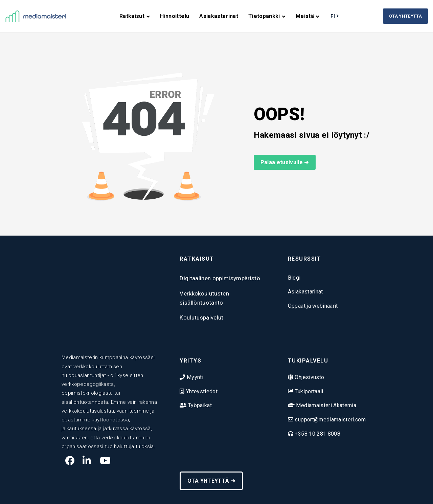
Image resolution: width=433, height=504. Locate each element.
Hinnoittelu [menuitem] (175, 16)
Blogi (294, 278)
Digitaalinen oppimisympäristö (220, 278)
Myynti (194, 368)
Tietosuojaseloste (245, 492)
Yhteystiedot (201, 382)
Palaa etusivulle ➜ (285, 162)
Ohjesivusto (309, 368)
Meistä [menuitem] (305, 16)
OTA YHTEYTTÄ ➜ (211, 462)
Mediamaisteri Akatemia (325, 396)
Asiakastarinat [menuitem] (219, 16)
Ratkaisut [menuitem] (132, 16)
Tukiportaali (308, 382)
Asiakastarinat (305, 292)
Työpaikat (199, 396)
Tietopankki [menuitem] (264, 16)
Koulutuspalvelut (201, 317)
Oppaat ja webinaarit (313, 306)
